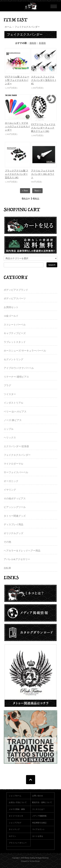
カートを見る (38, 836)
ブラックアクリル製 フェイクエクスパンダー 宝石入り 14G (17, 174)
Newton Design (35, 861)
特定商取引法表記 (39, 823)
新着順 (42, 43)
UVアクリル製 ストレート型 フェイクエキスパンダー (17, 80)
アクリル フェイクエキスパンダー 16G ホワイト (43, 174)
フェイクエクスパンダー (27, 27)
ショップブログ (15, 823)
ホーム (8, 27)
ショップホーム (15, 796)
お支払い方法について (18, 802)
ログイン (12, 836)
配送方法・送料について (42, 802)
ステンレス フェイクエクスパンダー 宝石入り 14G (44, 80)
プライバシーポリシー (18, 843)
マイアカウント (38, 829)
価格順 (33, 43)
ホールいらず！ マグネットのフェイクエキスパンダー (17, 126)
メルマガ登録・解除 (17, 809)
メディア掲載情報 (39, 816)
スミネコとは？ (38, 809)
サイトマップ (14, 829)
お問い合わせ (38, 796)
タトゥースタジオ (16, 816)
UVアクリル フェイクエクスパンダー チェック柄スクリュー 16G (43, 128)
